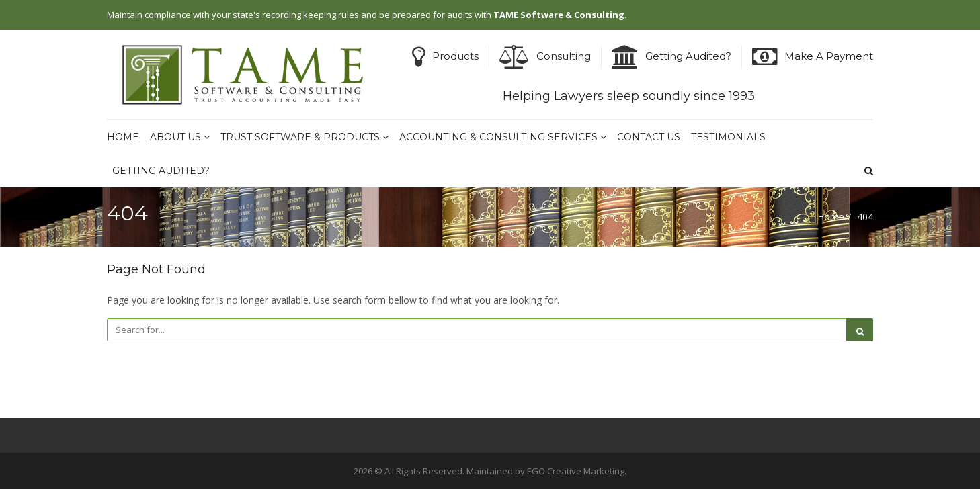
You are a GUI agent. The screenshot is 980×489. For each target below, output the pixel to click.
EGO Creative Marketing (576, 471)
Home (123, 137)
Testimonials (728, 137)
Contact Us (649, 137)
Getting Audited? (688, 56)
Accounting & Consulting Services (503, 137)
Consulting (564, 56)
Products (455, 56)
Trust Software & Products (304, 137)
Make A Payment (829, 56)
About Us (180, 137)
